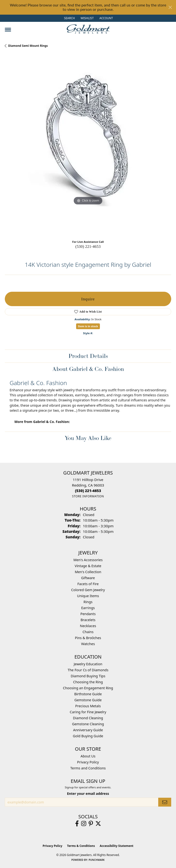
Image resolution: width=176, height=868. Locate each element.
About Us (88, 756)
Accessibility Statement (116, 846)
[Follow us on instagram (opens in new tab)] (84, 824)
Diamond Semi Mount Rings (28, 46)
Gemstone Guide (88, 700)
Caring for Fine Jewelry (88, 712)
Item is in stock (88, 326)
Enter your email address (88, 794)
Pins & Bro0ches (88, 638)
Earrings (88, 608)
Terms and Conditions (88, 768)
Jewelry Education (88, 664)
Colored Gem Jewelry (88, 590)
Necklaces (88, 626)
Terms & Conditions (81, 846)
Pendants (88, 614)
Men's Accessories (88, 560)
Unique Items (88, 596)
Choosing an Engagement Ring (88, 688)
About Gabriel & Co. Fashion (88, 369)
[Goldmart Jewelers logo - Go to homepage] (88, 29)
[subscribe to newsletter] (165, 802)
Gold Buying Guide (88, 736)
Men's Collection (88, 572)
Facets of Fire (88, 584)
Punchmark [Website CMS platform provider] (97, 860)
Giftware (88, 578)
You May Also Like (88, 438)
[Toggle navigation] (8, 30)
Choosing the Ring (88, 682)
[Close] (170, 7)
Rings (88, 602)
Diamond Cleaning (88, 718)
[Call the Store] (88, 491)
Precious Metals (88, 706)
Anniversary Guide (88, 730)
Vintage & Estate (88, 566)
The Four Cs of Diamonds (88, 670)
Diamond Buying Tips (88, 676)
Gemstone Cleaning (88, 724)
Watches (88, 644)
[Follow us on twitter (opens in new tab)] (98, 824)
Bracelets (88, 620)
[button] (69, 18)
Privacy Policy (88, 762)
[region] (88, 146)
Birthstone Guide (88, 694)
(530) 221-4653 (88, 247)
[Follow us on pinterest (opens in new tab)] (91, 824)
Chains (88, 632)
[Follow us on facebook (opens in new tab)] (77, 824)
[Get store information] (88, 496)
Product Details (88, 356)
